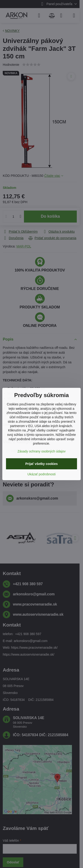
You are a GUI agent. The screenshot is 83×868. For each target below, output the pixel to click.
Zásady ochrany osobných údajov (42, 451)
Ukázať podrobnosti (41, 474)
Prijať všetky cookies (42, 464)
